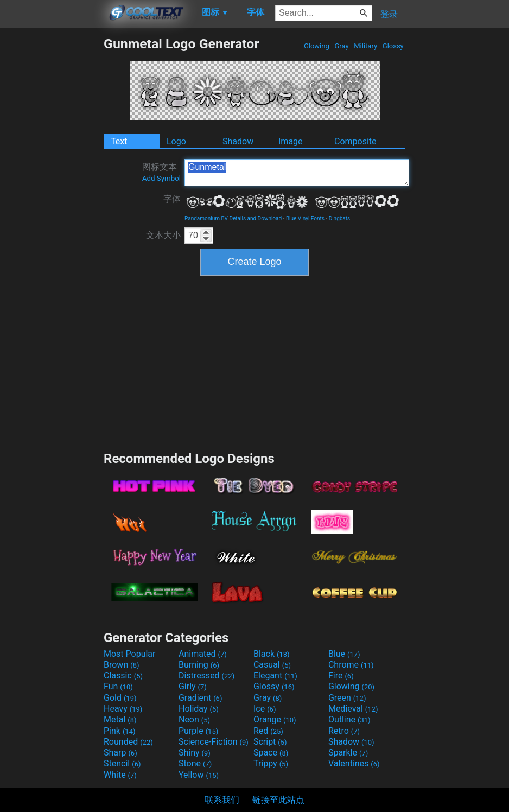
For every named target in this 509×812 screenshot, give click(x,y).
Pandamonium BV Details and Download (233, 218)
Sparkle (348, 753)
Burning (199, 665)
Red (268, 731)
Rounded (128, 742)
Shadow (238, 141)
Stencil (122, 763)
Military (365, 46)
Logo (176, 141)
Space (271, 753)
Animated (203, 654)
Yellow (199, 775)
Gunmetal (297, 173)
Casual (272, 665)
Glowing (317, 46)
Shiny (195, 753)
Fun (118, 686)
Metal (120, 719)
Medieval (353, 709)
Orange (275, 719)
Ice (265, 709)
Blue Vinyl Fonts (305, 218)
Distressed (206, 675)
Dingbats (340, 218)
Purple (198, 731)
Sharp (120, 753)
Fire (341, 675)
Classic (123, 675)
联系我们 (222, 800)
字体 (172, 199)
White (120, 775)
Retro (344, 731)
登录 (389, 14)
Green (347, 698)
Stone (195, 763)
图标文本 (161, 172)
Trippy (271, 763)
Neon (194, 719)
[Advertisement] (52, 199)
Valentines (354, 763)
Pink (120, 731)
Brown (121, 665)
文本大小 (163, 235)
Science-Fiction (214, 742)
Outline (349, 719)
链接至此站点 (278, 800)
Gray (342, 46)
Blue (344, 654)
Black (272, 654)
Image (291, 141)
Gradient (200, 698)
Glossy (393, 46)
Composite (355, 141)
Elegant (275, 675)
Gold (120, 698)
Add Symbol (161, 178)
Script (270, 742)
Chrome (351, 665)
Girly (193, 686)
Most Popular (130, 654)
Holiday (199, 709)
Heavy (123, 709)
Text (119, 141)
